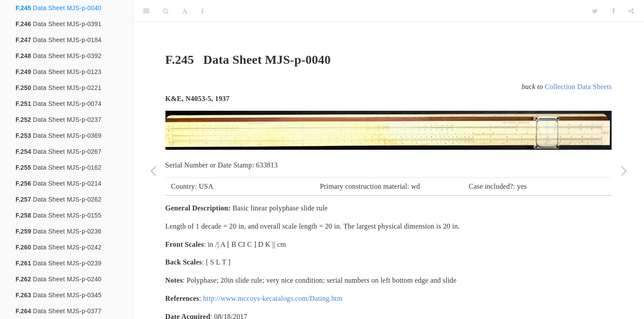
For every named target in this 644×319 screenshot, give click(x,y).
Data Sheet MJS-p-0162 (59, 167)
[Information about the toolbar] (202, 11)
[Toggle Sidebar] (146, 11)
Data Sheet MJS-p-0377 (59, 311)
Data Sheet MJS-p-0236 (59, 231)
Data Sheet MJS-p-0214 (59, 183)
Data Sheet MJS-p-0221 (59, 88)
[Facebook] (613, 11)
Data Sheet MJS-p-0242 (59, 247)
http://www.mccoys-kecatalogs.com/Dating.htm (273, 298)
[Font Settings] (185, 11)
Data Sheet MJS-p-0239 (59, 263)
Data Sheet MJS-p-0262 (59, 199)
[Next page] (624, 171)
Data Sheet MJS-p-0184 (59, 40)
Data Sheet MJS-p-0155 (59, 215)
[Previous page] (153, 171)
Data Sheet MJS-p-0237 (59, 120)
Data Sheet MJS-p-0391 (59, 24)
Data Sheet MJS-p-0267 (59, 152)
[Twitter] (595, 11)
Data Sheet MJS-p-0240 (59, 279)
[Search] (166, 11)
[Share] (631, 11)
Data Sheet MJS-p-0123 (59, 72)
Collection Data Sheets (578, 87)
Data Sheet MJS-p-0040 (59, 8)
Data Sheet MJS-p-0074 (59, 104)
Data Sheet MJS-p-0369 (59, 136)
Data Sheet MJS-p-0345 (59, 295)
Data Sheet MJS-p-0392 (59, 56)
